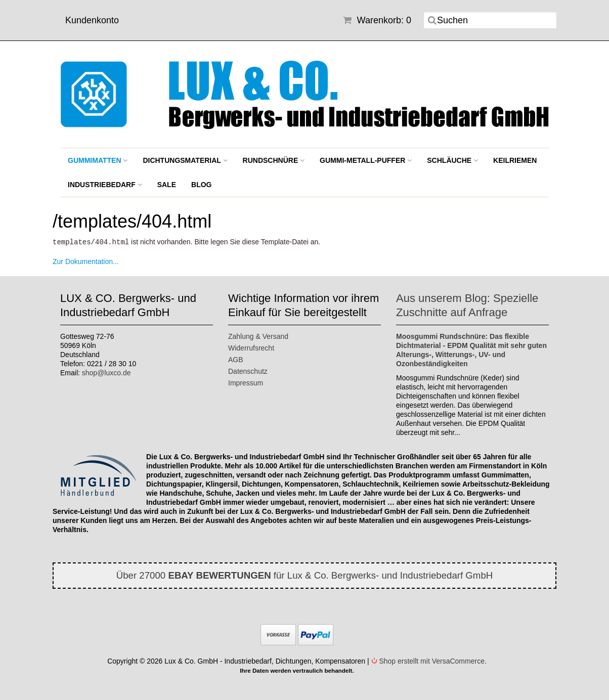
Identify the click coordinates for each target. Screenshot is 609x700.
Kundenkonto (92, 20)
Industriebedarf (105, 185)
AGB (236, 359)
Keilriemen (515, 160)
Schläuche (452, 160)
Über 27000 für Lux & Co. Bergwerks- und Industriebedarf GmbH (305, 575)
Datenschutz (248, 371)
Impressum (246, 382)
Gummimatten (98, 160)
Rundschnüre (274, 160)
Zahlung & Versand (258, 336)
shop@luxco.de (106, 372)
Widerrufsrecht (251, 347)
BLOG (201, 185)
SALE (167, 185)
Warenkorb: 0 (377, 20)
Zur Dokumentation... (86, 261)
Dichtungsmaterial (185, 160)
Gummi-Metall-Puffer (366, 160)
